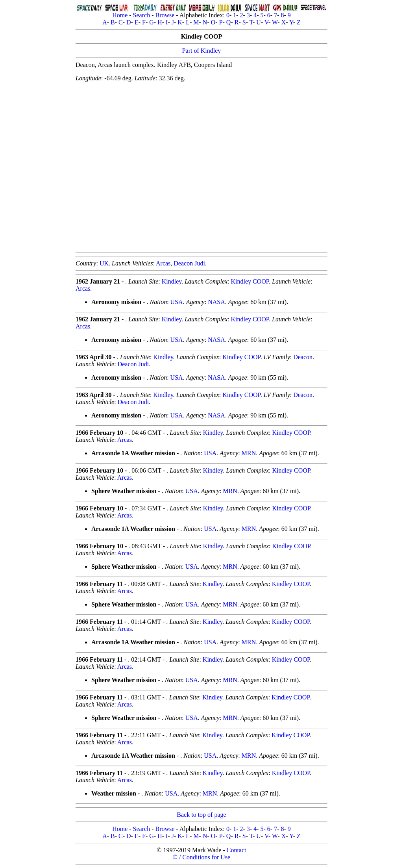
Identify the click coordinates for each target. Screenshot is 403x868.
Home (120, 15)
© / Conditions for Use (201, 857)
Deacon (303, 357)
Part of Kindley (202, 51)
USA (177, 302)
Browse (165, 15)
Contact (237, 850)
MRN (249, 453)
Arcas (163, 263)
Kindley (172, 281)
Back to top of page (201, 815)
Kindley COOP (250, 281)
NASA (216, 302)
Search (142, 15)
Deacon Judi (189, 263)
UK (104, 263)
